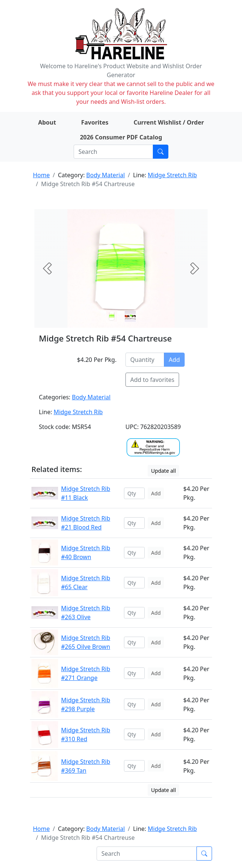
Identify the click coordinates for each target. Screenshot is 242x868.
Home (41, 175)
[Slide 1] (130, 316)
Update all (163, 471)
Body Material (105, 175)
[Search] (113, 152)
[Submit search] (161, 152)
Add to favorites (152, 380)
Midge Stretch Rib (172, 175)
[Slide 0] (112, 316)
